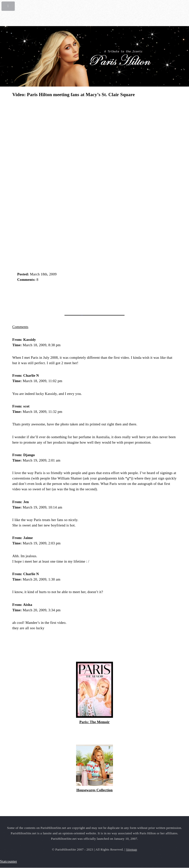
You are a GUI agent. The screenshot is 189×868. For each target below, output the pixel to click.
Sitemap (132, 849)
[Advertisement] (70, 297)
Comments (20, 327)
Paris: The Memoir (94, 722)
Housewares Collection (94, 790)
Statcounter (8, 861)
